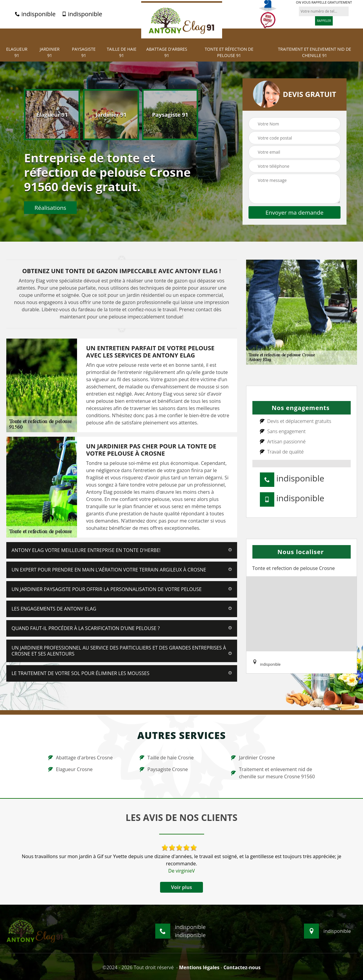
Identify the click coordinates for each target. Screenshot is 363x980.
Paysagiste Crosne (164, 769)
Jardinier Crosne (253, 758)
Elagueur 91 (17, 52)
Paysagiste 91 (84, 52)
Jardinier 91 (50, 52)
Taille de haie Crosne (167, 758)
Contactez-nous (242, 967)
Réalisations (50, 207)
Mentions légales (199, 967)
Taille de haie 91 (122, 52)
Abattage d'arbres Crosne (80, 758)
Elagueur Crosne (70, 769)
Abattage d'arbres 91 (167, 52)
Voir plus (181, 887)
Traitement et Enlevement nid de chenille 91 (314, 52)
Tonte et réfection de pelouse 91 (229, 52)
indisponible (35, 14)
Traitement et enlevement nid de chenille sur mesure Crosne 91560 (273, 773)
